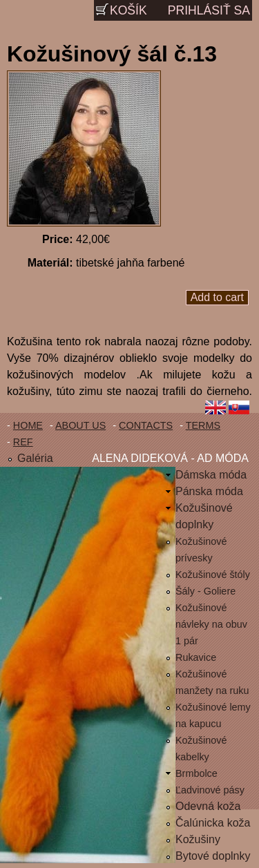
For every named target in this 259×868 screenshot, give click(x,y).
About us (80, 425)
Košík (128, 10)
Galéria (35, 458)
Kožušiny (198, 839)
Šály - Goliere (205, 591)
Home (28, 425)
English (215, 409)
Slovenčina (242, 409)
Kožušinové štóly (213, 575)
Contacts (146, 425)
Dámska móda (211, 475)
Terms (203, 425)
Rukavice (196, 657)
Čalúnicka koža (213, 823)
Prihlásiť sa (209, 10)
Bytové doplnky (213, 856)
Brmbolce (196, 773)
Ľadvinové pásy (210, 790)
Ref (23, 442)
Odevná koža (208, 806)
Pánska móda (209, 491)
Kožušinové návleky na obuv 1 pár (211, 624)
